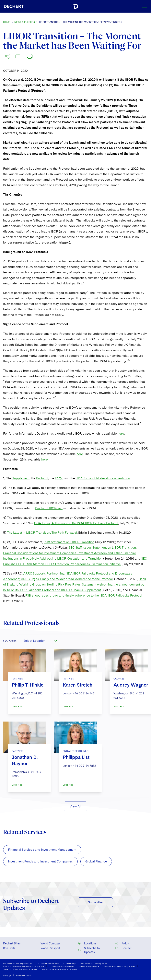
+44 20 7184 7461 (84, 693)
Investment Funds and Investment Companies (40, 861)
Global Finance (96, 861)
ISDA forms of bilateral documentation (103, 478)
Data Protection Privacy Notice (94, 963)
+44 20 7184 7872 (84, 766)
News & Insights (25, 22)
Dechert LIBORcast (49, 508)
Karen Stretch (78, 685)
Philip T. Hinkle (28, 685)
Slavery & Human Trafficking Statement (20, 969)
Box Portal (10, 948)
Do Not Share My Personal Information (60, 969)
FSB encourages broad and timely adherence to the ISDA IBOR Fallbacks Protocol (84, 595)
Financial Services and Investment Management (42, 850)
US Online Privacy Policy (48, 963)
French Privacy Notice (89, 966)
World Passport (50, 948)
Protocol (42, 478)
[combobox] (40, 641)
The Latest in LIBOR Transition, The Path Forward (42, 533)
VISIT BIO (17, 707)
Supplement (21, 478)
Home (7, 22)
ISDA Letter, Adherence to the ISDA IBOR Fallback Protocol (76, 523)
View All (75, 806)
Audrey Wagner (131, 685)
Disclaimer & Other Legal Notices (17, 963)
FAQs (59, 478)
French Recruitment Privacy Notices (119, 966)
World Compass (51, 943)
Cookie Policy (70, 963)
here (121, 433)
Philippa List (76, 757)
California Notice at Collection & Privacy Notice (24, 966)
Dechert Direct (12, 943)
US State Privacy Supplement (62, 966)
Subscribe (95, 902)
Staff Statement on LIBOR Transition (69, 542)
